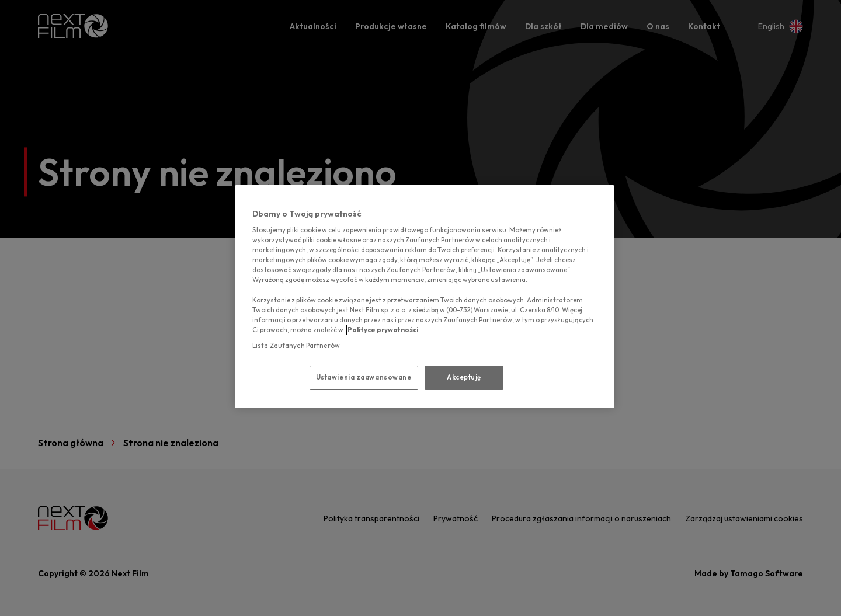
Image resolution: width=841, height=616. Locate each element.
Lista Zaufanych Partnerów (296, 346)
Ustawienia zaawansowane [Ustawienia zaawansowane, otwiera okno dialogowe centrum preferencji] (364, 377)
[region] (425, 297)
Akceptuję (464, 377)
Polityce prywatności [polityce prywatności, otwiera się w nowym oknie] (383, 330)
